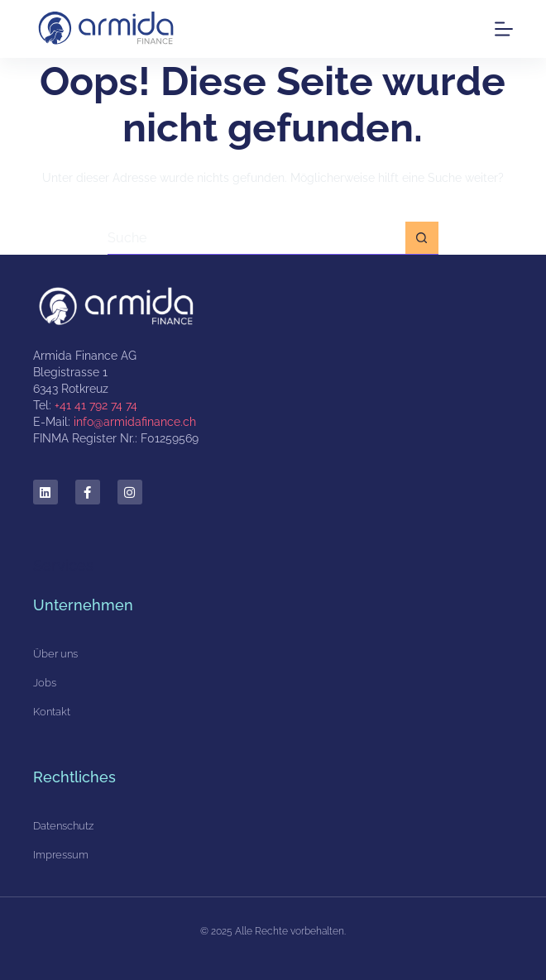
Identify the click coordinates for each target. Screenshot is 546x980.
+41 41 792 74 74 (96, 405)
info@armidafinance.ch (135, 422)
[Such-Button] (422, 238)
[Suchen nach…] (256, 238)
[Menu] (504, 29)
